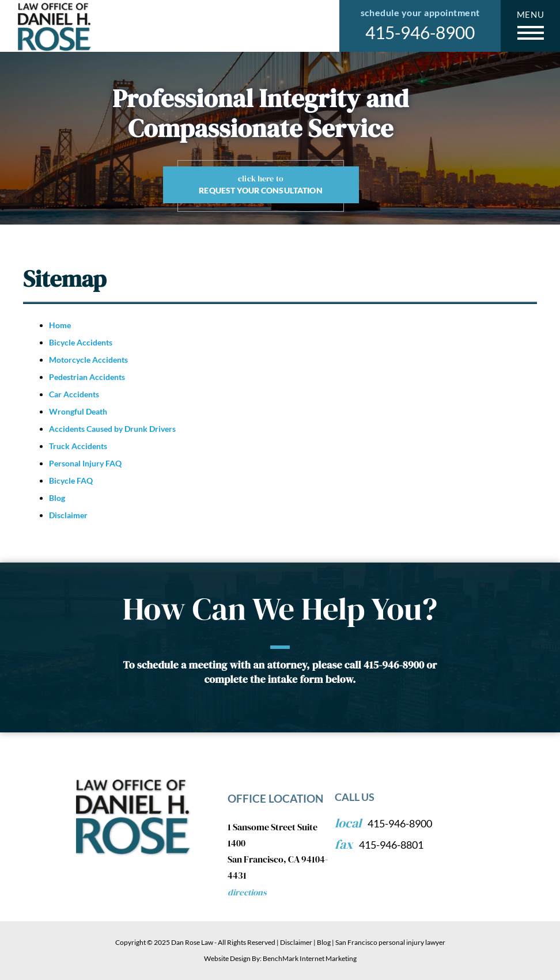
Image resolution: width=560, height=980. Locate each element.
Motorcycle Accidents (88, 360)
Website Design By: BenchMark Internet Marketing (280, 958)
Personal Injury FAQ (85, 463)
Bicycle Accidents (81, 342)
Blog (57, 498)
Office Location (275, 798)
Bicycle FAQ (71, 480)
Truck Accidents (78, 446)
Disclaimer (68, 515)
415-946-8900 (420, 32)
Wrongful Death (78, 411)
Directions (247, 892)
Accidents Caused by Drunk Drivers (112, 429)
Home (60, 325)
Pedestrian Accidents (87, 377)
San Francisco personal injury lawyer (390, 942)
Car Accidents (74, 394)
